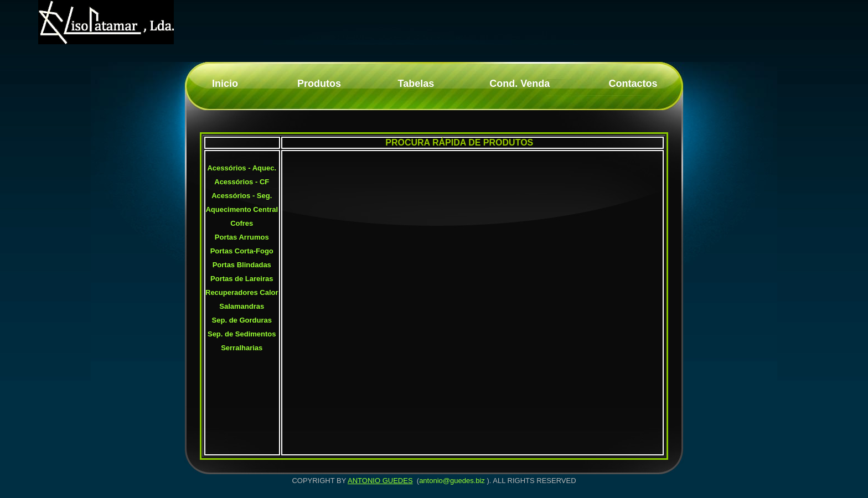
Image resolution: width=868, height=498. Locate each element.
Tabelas (416, 84)
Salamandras (242, 306)
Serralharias (242, 348)
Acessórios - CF (242, 182)
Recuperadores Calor (242, 292)
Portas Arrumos (242, 237)
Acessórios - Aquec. (242, 168)
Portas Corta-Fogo (242, 251)
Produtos (319, 84)
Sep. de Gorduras (242, 320)
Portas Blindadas (242, 265)
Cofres (242, 223)
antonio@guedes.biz (452, 481)
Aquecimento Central (242, 209)
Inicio (225, 84)
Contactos (633, 84)
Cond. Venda (520, 84)
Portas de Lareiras (242, 279)
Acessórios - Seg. (242, 196)
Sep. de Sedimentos (242, 334)
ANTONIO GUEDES (380, 481)
